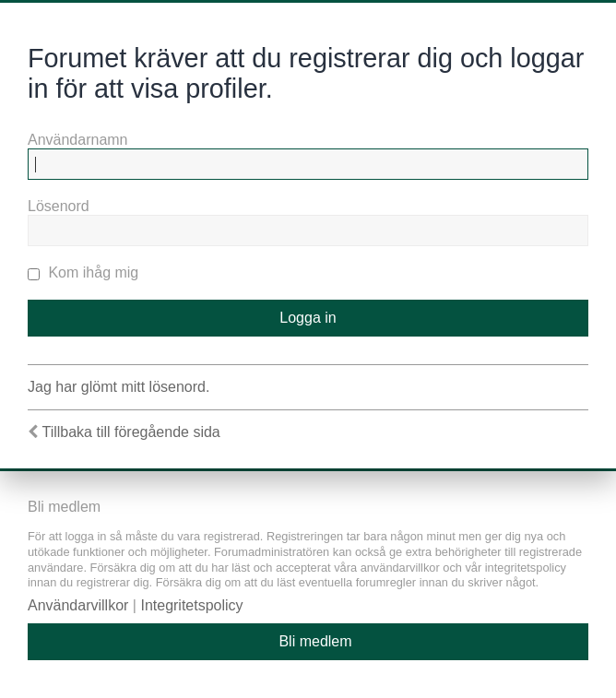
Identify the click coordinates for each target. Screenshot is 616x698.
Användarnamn (78, 140)
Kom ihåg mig (83, 272)
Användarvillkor (78, 605)
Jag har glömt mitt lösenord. (118, 387)
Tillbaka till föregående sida (130, 432)
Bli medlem (315, 641)
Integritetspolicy (191, 605)
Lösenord (59, 206)
